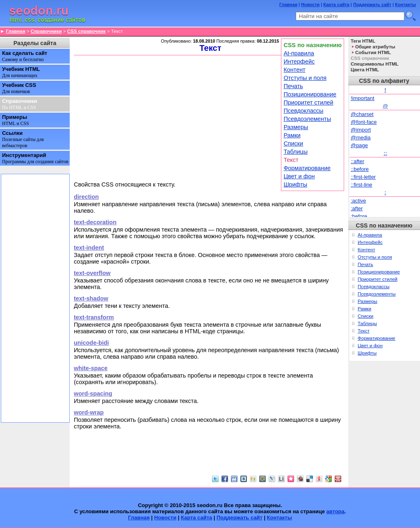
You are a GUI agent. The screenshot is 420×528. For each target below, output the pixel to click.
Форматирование (307, 168)
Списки (293, 143)
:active (358, 201)
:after (357, 208)
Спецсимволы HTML (375, 64)
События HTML (373, 52)
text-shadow (91, 298)
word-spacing (93, 394)
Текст (364, 331)
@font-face (364, 122)
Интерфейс (299, 61)
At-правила (299, 53)
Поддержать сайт (372, 5)
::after (357, 161)
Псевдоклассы (303, 111)
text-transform (94, 317)
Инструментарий (35, 158)
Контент (294, 70)
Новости (310, 5)
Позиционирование (310, 94)
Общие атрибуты (375, 47)
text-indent (89, 248)
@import (361, 130)
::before (360, 169)
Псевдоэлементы (307, 119)
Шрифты (295, 184)
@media (361, 138)
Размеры (296, 127)
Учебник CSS (19, 88)
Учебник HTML (21, 72)
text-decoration (95, 222)
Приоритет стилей (308, 102)
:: (385, 153)
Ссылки (23, 139)
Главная (288, 5)
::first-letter (363, 177)
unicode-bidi (91, 343)
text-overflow (92, 273)
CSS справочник (87, 31)
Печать (293, 86)
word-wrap (89, 412)
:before (359, 216)
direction (86, 197)
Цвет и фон (299, 176)
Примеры (15, 120)
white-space (91, 368)
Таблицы (296, 152)
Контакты (405, 5)
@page (359, 145)
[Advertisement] (176, 118)
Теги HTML (363, 41)
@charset (362, 114)
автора (336, 511)
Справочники (46, 31)
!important (363, 98)
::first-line (362, 185)
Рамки (292, 135)
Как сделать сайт (25, 56)
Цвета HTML (365, 70)
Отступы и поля (305, 78)
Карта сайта (336, 5)
